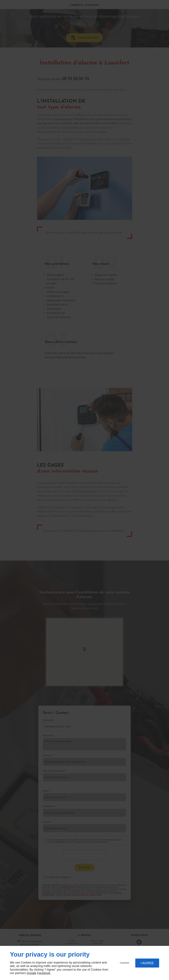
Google (32, 973)
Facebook (44, 973)
